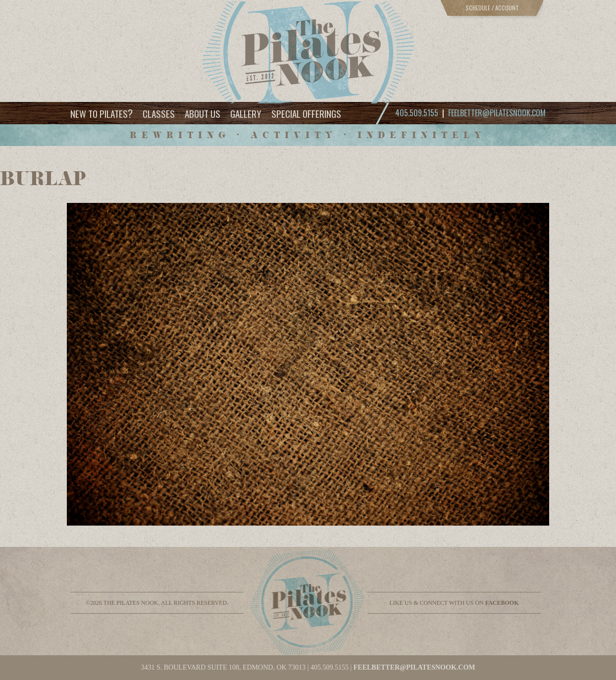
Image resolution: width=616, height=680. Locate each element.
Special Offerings (306, 113)
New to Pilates (102, 113)
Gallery (246, 113)
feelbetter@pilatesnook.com (497, 113)
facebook (502, 603)
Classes (159, 113)
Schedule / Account (492, 8)
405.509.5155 (330, 667)
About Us (203, 113)
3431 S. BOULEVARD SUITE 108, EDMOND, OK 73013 (223, 667)
